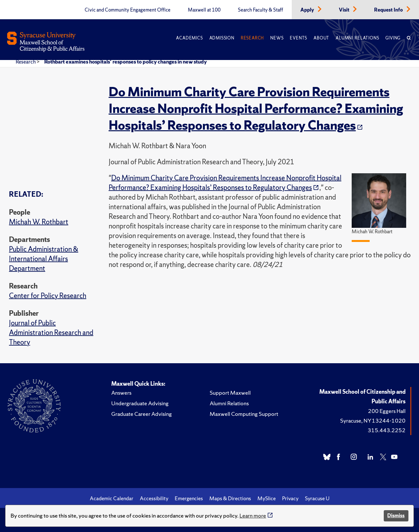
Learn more (253, 515)
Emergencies (189, 498)
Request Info (389, 10)
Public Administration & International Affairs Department (44, 259)
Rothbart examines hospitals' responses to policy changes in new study (126, 62)
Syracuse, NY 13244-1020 (373, 420)
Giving (393, 38)
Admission (222, 38)
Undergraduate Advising (140, 403)
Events (298, 38)
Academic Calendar (112, 498)
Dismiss (396, 515)
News (277, 38)
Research (252, 38)
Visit (345, 10)
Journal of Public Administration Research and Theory (51, 333)
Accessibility (154, 498)
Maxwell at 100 (204, 10)
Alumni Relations (357, 38)
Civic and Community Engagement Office (128, 10)
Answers (121, 393)
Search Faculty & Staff (260, 10)
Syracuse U (317, 498)
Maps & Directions (230, 498)
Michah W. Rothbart (39, 222)
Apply (308, 10)
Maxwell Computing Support (244, 414)
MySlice (267, 498)
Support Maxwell (230, 393)
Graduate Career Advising (142, 414)
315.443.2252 (387, 430)
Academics (189, 38)
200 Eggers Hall (387, 411)
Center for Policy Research (48, 296)
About (321, 38)
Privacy (290, 498)
